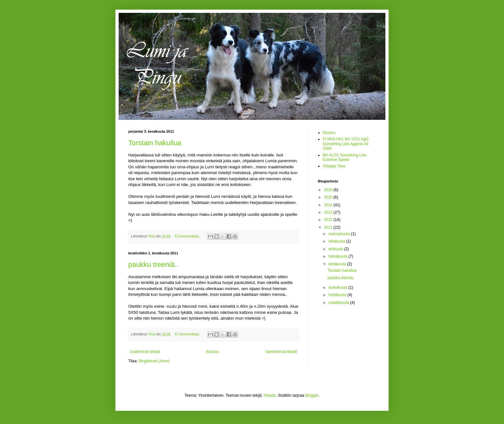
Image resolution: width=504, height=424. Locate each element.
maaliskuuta (339, 303)
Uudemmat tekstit (145, 352)
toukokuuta (338, 287)
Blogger (312, 395)
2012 (329, 220)
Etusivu (213, 352)
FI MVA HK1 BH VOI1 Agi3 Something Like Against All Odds (346, 144)
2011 (329, 227)
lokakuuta (337, 241)
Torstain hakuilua (155, 143)
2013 (329, 212)
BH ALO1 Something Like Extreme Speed (345, 157)
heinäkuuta (338, 256)
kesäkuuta (338, 264)
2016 (329, 190)
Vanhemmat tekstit (281, 352)
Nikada (270, 395)
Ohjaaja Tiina (334, 166)
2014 (329, 205)
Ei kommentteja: (188, 236)
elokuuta (336, 249)
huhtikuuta (338, 295)
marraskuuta (340, 234)
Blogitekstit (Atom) (154, 361)
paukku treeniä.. (153, 265)
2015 (329, 197)
